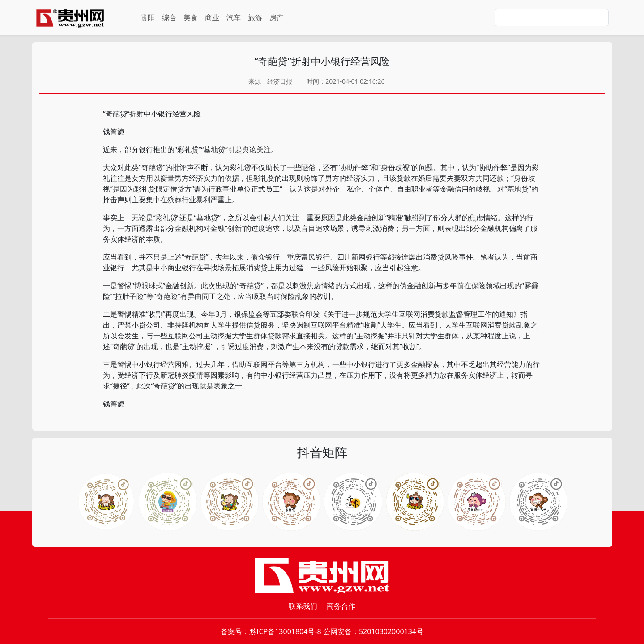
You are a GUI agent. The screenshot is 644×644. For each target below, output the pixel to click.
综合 (169, 17)
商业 (212, 17)
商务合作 (341, 606)
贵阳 (148, 17)
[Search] (552, 17)
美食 (191, 17)
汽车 (234, 17)
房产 (277, 17)
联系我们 (303, 606)
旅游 (255, 17)
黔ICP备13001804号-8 (285, 631)
